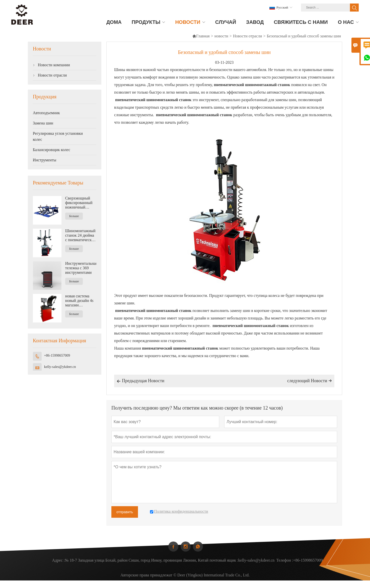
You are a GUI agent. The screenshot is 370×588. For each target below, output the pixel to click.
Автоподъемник (46, 113)
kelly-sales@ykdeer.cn (60, 367)
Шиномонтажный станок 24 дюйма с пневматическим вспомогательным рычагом (81, 235)
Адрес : (59, 566)
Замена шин (43, 123)
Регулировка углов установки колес (58, 136)
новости (221, 36)
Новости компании (54, 65)
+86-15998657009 (57, 355)
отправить (125, 512)
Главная (201, 36)
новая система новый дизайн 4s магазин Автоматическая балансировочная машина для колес (81, 301)
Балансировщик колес (52, 150)
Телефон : (285, 566)
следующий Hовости (310, 381)
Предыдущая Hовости (140, 381)
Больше (74, 216)
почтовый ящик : (224, 566)
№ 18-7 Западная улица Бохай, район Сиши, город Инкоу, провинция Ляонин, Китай (137, 566)
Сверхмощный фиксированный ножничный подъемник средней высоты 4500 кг (79, 203)
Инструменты (45, 160)
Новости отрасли (248, 36)
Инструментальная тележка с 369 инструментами (81, 268)
